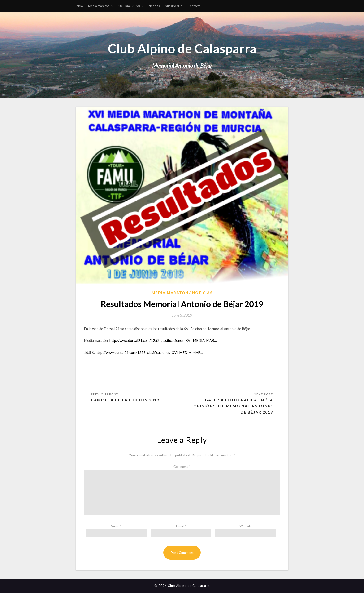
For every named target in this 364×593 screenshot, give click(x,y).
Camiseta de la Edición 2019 (125, 400)
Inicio (79, 6)
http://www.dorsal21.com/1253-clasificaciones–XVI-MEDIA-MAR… (149, 352)
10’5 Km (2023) (129, 6)
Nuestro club (174, 6)
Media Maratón (170, 293)
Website (246, 526)
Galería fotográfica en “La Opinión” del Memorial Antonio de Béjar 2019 (233, 406)
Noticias (154, 6)
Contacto (194, 6)
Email (181, 526)
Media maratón (99, 6)
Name (116, 526)
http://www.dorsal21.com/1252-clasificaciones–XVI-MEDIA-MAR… (163, 340)
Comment (182, 466)
